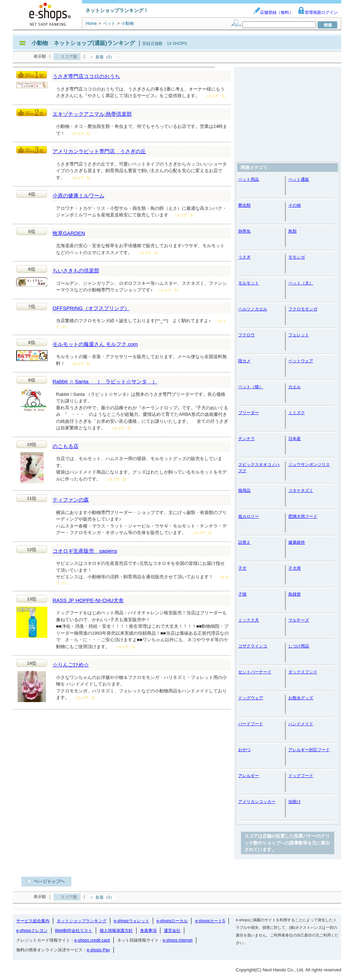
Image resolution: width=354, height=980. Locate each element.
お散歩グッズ (301, 698)
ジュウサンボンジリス (309, 465)
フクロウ (246, 335)
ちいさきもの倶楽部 (76, 270)
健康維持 (297, 542)
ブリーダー (249, 413)
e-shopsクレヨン (32, 931)
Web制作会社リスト (74, 931)
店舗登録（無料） (273, 12)
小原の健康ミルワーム (78, 195)
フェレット (299, 335)
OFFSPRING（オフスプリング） (91, 308)
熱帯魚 (244, 231)
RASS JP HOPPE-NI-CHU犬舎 (88, 600)
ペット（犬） (301, 283)
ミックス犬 (249, 620)
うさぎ (244, 257)
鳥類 (292, 231)
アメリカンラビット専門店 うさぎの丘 (99, 151)
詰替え (244, 542)
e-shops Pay (98, 950)
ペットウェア (301, 361)
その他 (295, 205)
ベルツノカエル (253, 309)
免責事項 (148, 931)
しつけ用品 (299, 646)
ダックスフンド (303, 672)
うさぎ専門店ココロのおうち (86, 76)
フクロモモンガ (303, 309)
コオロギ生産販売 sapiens (85, 551)
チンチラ (246, 439)
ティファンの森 (71, 500)
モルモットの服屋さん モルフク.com (95, 344)
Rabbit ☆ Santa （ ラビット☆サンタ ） (105, 381)
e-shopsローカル (172, 921)
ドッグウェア (251, 698)
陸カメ (244, 361)
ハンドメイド (301, 724)
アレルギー (249, 776)
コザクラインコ (253, 646)
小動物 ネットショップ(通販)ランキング (83, 43)
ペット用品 (249, 179)
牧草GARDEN (69, 233)
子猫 (242, 594)
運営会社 (172, 931)
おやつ (244, 750)
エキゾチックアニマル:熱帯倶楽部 (92, 114)
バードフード (251, 724)
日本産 (295, 439)
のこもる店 (66, 446)
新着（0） (105, 57)
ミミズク (297, 413)
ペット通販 (299, 179)
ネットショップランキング (82, 921)
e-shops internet (178, 940)
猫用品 (244, 491)
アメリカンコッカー (257, 802)
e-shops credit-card (92, 940)
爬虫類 (244, 205)
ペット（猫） (251, 387)
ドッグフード (301, 776)
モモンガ (297, 257)
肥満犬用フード (303, 516)
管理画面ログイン (318, 12)
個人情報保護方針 (116, 931)
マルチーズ (299, 620)
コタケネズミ (301, 491)
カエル (295, 387)
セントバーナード (255, 672)
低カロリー (249, 516)
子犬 (242, 568)
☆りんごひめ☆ (71, 665)
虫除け (295, 802)
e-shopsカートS (210, 921)
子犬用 (295, 568)
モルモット (249, 283)
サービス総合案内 (33, 921)
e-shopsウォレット (132, 921)
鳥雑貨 (295, 594)
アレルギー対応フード (309, 750)
